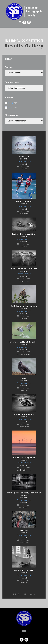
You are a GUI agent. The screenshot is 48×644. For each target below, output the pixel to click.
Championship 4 (24, 161)
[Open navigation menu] (20, 22)
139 (24, 594)
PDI (10, 108)
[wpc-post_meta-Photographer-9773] (24, 121)
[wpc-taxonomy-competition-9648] (24, 88)
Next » (31, 594)
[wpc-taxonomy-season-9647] (24, 73)
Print (11, 103)
